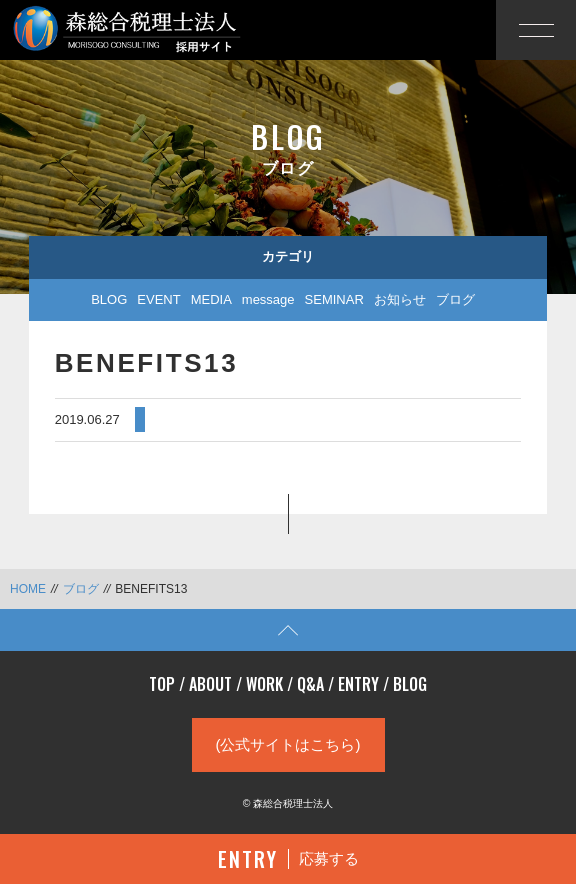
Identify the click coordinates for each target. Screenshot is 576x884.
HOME (28, 589)
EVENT (158, 299)
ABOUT (210, 684)
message (268, 299)
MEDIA (211, 299)
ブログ (455, 299)
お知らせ (400, 299)
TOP (162, 684)
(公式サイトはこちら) (288, 744)
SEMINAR (334, 299)
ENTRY (358, 684)
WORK (264, 684)
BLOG (109, 299)
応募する (288, 859)
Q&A (310, 684)
